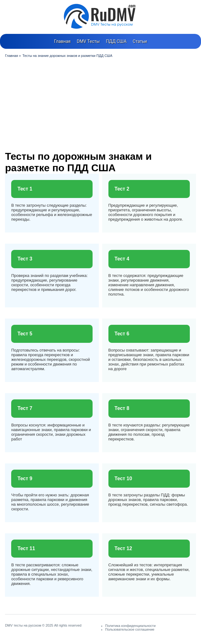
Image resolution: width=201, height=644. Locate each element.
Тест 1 (25, 189)
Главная (62, 41)
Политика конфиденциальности (130, 626)
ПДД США (116, 41)
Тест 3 (25, 259)
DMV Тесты (88, 41)
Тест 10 (123, 478)
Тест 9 (25, 478)
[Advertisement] (100, 104)
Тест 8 (122, 408)
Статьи (140, 41)
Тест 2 (122, 189)
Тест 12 (123, 548)
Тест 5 (25, 334)
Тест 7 (25, 408)
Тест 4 (122, 259)
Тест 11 (26, 548)
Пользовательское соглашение (130, 629)
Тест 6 (122, 334)
